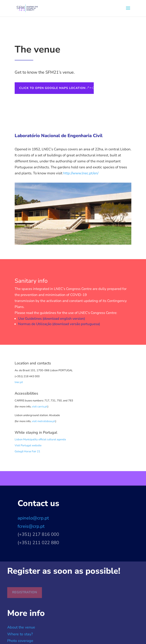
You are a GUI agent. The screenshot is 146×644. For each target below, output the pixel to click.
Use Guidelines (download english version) (52, 319)
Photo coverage (20, 641)
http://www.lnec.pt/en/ (81, 173)
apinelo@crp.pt (33, 518)
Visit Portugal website (28, 445)
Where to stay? (20, 634)
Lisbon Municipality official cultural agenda (40, 439)
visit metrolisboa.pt (44, 421)
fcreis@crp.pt (31, 526)
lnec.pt (19, 382)
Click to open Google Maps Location (52, 88)
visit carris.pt (40, 407)
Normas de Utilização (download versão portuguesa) (59, 324)
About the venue (21, 627)
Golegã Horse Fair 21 (27, 451)
